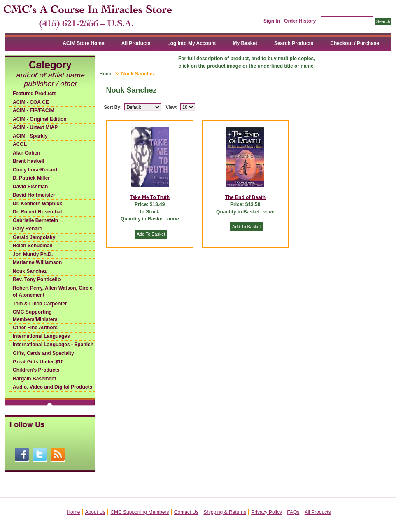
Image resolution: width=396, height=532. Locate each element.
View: (171, 107)
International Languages (41, 336)
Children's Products (36, 370)
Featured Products (35, 94)
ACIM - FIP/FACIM (34, 110)
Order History (300, 21)
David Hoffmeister (34, 195)
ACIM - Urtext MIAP (35, 127)
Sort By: (113, 107)
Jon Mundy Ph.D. (33, 254)
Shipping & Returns (225, 512)
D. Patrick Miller (31, 178)
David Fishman (30, 187)
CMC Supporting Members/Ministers (35, 316)
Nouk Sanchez (30, 271)
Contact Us (186, 512)
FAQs (293, 512)
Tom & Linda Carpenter (40, 304)
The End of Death (245, 197)
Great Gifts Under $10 (38, 362)
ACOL (20, 144)
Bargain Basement (34, 379)
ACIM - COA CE (31, 102)
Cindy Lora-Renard (35, 170)
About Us (95, 512)
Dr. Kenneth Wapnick (37, 204)
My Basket (245, 43)
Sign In (272, 21)
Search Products (294, 43)
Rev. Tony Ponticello (37, 279)
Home (106, 74)
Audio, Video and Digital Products (52, 387)
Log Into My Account (191, 43)
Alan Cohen (27, 153)
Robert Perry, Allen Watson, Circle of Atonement (53, 292)
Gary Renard (28, 229)
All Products (136, 43)
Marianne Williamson (37, 262)
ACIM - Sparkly (30, 136)
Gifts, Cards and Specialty (43, 353)
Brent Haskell (29, 161)
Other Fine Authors (35, 328)
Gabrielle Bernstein (35, 220)
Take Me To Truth (150, 197)
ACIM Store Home (83, 43)
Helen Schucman (33, 246)
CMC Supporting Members (140, 512)
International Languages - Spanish (53, 345)
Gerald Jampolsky (34, 237)
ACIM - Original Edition (40, 119)
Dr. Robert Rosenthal (37, 212)
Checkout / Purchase (355, 43)
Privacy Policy (267, 512)
